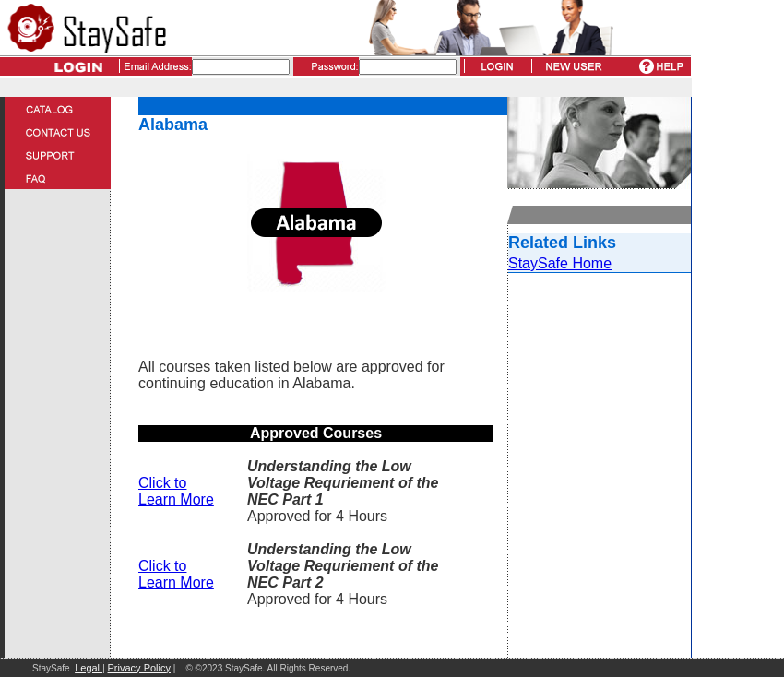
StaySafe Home (560, 263)
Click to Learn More (176, 491)
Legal (89, 668)
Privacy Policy (139, 668)
